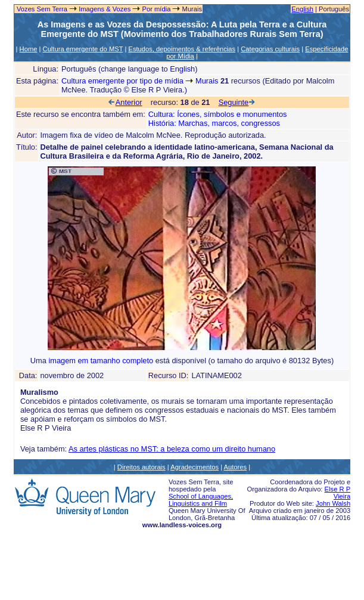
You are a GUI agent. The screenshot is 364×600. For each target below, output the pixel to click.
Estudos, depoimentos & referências (182, 49)
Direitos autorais (141, 467)
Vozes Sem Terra (41, 9)
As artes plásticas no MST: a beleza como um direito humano (172, 449)
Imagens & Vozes (105, 9)
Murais (207, 81)
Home (29, 49)
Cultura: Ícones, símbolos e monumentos (218, 114)
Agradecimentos (195, 467)
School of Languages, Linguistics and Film (201, 500)
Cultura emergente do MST (83, 49)
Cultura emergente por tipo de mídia (122, 81)
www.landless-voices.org (182, 525)
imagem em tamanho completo (102, 361)
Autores (236, 467)
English (302, 9)
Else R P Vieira (338, 493)
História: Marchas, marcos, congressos (214, 123)
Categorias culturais (270, 49)
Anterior (125, 102)
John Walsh (333, 503)
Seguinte (238, 102)
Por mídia (156, 9)
